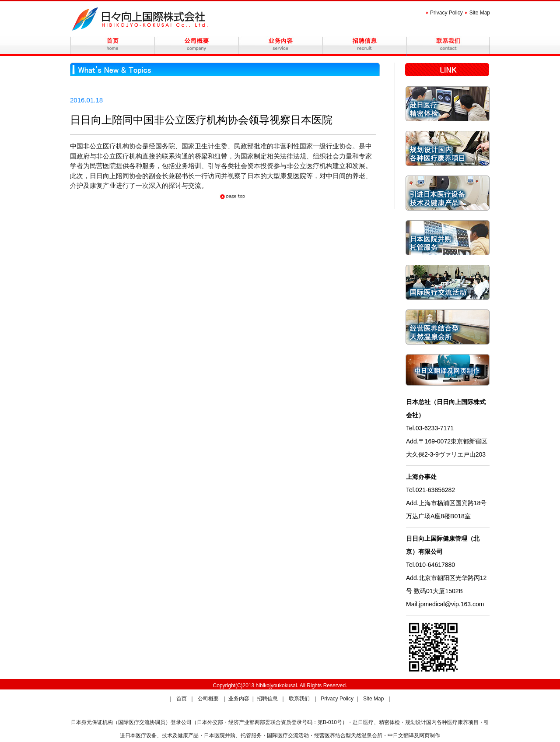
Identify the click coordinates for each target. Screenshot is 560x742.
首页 (182, 699)
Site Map (480, 13)
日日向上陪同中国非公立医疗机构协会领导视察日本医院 (201, 120)
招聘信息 (268, 699)
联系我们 (300, 699)
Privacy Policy (446, 13)
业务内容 (240, 699)
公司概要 (209, 699)
